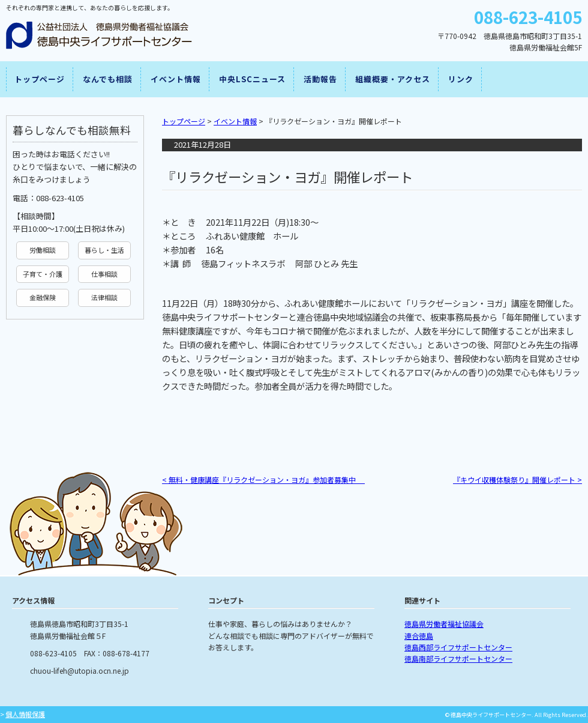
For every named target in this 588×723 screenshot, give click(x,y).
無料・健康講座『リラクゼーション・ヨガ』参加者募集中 (263, 479)
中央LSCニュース (252, 79)
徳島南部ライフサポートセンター (458, 658)
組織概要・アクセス (393, 79)
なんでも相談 (108, 79)
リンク (461, 79)
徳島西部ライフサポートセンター (458, 647)
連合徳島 (419, 636)
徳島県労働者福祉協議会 (444, 624)
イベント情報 (176, 79)
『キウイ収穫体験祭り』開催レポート (517, 479)
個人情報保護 (25, 714)
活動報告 (320, 79)
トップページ (40, 79)
